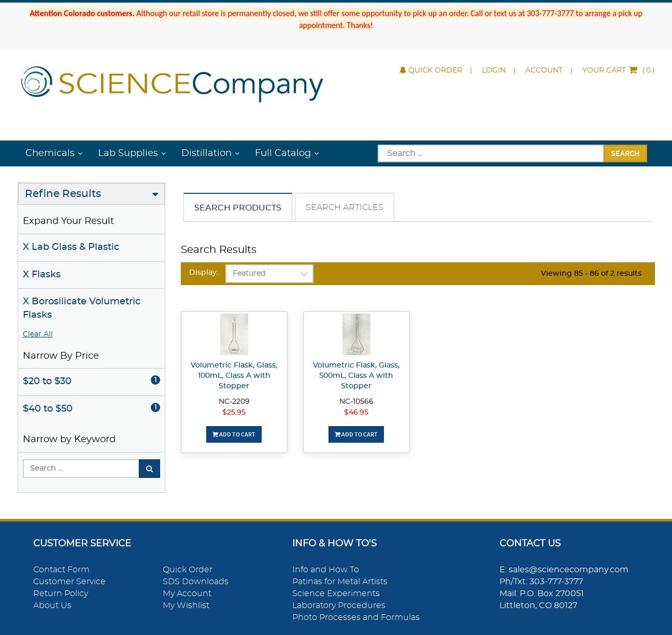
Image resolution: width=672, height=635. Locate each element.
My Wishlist (186, 605)
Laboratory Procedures (339, 605)
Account (544, 70)
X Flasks (42, 275)
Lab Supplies (128, 153)
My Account (187, 594)
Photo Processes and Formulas (356, 617)
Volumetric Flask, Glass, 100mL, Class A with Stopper (234, 376)
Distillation (206, 153)
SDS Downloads (196, 582)
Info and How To (326, 570)
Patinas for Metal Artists (340, 582)
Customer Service (69, 582)
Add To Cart (234, 434)
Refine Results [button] (63, 194)
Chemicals (50, 153)
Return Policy (61, 594)
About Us (52, 605)
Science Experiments (336, 594)
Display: (204, 273)
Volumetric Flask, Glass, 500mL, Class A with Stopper (356, 376)
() (619, 70)
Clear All (38, 334)
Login (494, 70)
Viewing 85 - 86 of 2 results (591, 274)
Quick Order (431, 70)
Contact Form (61, 570)
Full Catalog (283, 153)
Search (625, 153)
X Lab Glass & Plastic (71, 247)
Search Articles (345, 207)
